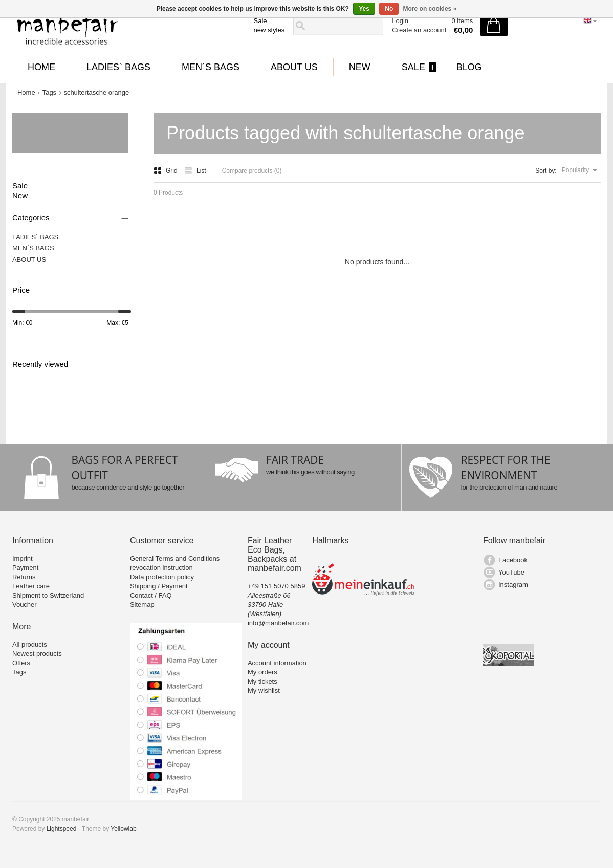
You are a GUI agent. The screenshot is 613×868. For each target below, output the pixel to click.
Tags (49, 92)
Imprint (23, 558)
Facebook (513, 560)
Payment (25, 568)
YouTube (511, 572)
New (360, 67)
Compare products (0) (252, 171)
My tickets (262, 681)
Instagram (513, 585)
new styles (269, 30)
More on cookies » (430, 9)
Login (400, 21)
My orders (262, 672)
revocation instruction (161, 568)
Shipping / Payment (159, 586)
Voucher (25, 605)
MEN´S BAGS (211, 67)
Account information (277, 663)
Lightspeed (62, 829)
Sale (260, 21)
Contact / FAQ (151, 595)
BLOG (469, 67)
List (195, 171)
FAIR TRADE (295, 460)
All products (30, 644)
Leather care (31, 586)
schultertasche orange (96, 92)
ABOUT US (294, 67)
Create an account (419, 30)
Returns (24, 577)
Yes (364, 9)
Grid (166, 171)
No (389, 9)
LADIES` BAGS (118, 67)
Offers (21, 663)
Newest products (37, 654)
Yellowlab (123, 829)
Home (41, 67)
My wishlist (264, 691)
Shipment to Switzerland (48, 595)
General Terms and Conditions (175, 558)
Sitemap (142, 605)
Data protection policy (162, 577)
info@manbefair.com (278, 623)
